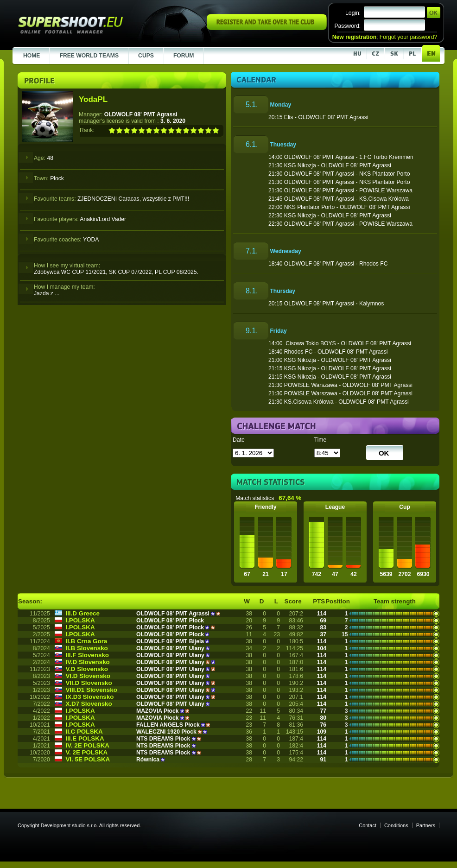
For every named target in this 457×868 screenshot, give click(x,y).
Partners (426, 825)
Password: (347, 26)
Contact (368, 825)
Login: (353, 13)
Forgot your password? (408, 37)
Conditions (396, 825)
